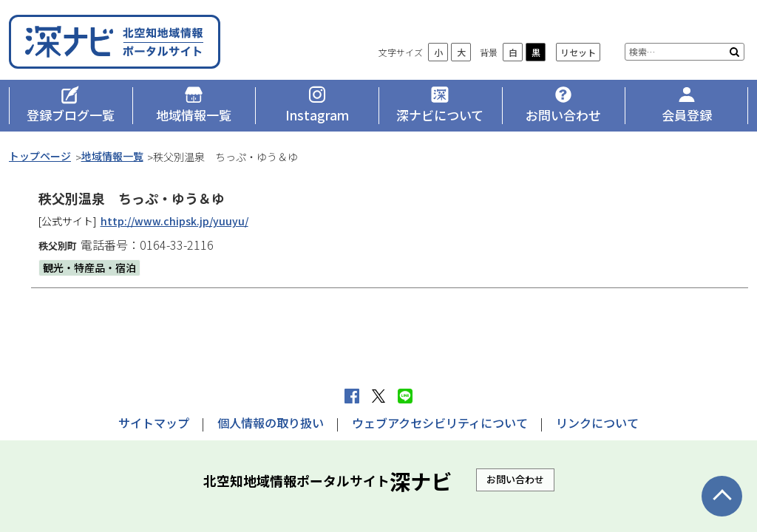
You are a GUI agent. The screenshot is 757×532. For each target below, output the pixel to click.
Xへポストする (378, 396)
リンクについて (597, 423)
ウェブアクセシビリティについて (440, 423)
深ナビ (116, 42)
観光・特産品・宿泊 (89, 267)
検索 (734, 52)
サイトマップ (154, 423)
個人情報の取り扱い (271, 423)
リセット (578, 52)
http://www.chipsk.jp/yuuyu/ (174, 221)
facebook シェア (352, 396)
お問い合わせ (515, 479)
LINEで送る (405, 396)
